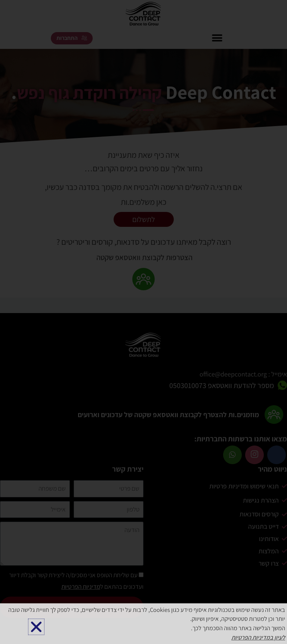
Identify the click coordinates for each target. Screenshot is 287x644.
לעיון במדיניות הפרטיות (258, 637)
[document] (143, 322)
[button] (36, 627)
